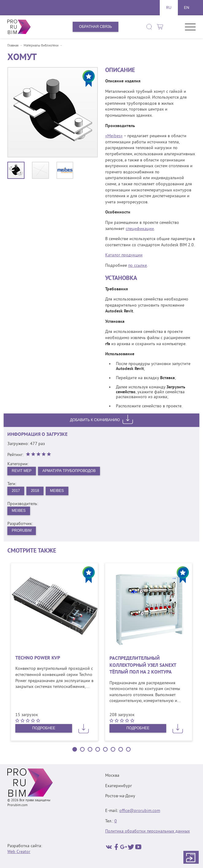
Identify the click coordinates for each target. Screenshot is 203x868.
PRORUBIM (22, 530)
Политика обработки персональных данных (147, 831)
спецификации (140, 229)
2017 (16, 491)
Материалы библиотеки (41, 46)
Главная (13, 46)
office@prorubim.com (140, 811)
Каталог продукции (124, 255)
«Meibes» (114, 136)
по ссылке (138, 266)
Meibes (57, 491)
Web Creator (19, 852)
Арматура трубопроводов (69, 471)
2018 (35, 491)
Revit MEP (21, 471)
